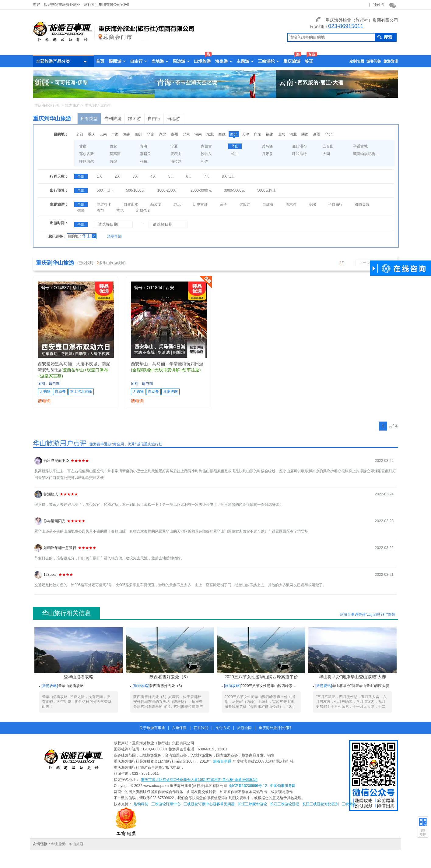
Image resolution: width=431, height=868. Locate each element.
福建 (269, 134)
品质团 (156, 204)
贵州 (174, 134)
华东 (151, 134)
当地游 (173, 119)
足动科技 (141, 804)
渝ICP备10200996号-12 (248, 786)
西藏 (222, 134)
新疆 (317, 134)
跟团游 (135, 119)
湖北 (163, 134)
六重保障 (179, 728)
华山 (235, 146)
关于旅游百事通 (152, 728)
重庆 (91, 134)
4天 (153, 176)
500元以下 (105, 190)
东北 (210, 134)
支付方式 (223, 728)
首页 (100, 61)
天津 (246, 134)
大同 (326, 154)
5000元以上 (267, 190)
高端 (312, 204)
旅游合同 (244, 728)
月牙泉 (267, 154)
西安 (113, 146)
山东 (281, 134)
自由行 (154, 119)
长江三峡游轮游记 (285, 804)
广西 (115, 134)
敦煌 (113, 161)
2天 (118, 176)
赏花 (120, 211)
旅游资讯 (391, 61)
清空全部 (114, 236)
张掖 (144, 161)
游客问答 (374, 61)
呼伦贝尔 (86, 161)
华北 (329, 134)
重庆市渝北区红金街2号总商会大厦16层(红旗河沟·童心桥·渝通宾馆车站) (199, 780)
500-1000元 (136, 190)
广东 (258, 134)
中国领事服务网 (283, 786)
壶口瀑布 (300, 146)
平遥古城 (360, 146)
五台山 (328, 146)
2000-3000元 (201, 190)
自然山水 (131, 204)
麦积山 (176, 154)
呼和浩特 (300, 154)
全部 (79, 134)
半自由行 (335, 204)
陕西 (305, 134)
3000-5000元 (235, 190)
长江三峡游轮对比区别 (321, 804)
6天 (189, 176)
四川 (139, 134)
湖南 (198, 134)
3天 (135, 176)
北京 (186, 134)
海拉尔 (176, 161)
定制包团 (357, 61)
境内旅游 (72, 105)
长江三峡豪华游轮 (252, 804)
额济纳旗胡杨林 (366, 154)
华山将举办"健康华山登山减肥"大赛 (352, 653)
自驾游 (268, 204)
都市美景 (362, 204)
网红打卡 (104, 204)
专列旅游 (113, 119)
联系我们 (201, 728)
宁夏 (174, 146)
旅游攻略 (50, 686)
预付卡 (379, 5)
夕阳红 (245, 204)
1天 (100, 176)
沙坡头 (206, 154)
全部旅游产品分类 (62, 62)
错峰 (81, 211)
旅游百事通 (222, 761)
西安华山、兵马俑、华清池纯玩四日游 (167, 364)
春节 (100, 211)
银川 (235, 154)
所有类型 (89, 119)
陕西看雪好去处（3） (170, 653)
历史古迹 (200, 204)
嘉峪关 (145, 154)
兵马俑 (267, 146)
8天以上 (228, 176)
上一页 (365, 263)
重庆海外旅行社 (47, 105)
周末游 (291, 204)
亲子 (223, 204)
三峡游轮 (349, 804)
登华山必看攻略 (79, 653)
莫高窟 (115, 154)
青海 (144, 146)
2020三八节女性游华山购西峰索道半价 (261, 653)
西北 (234, 134)
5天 (171, 176)
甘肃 (83, 146)
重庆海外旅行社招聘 (275, 728)
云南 (103, 134)
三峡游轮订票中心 (166, 804)
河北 (293, 134)
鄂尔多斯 (86, 154)
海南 (127, 134)
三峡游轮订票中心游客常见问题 (209, 804)
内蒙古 (206, 146)
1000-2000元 (168, 190)
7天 (207, 176)
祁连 (205, 161)
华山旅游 (58, 844)
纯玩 (177, 204)
